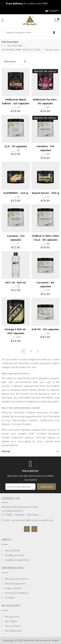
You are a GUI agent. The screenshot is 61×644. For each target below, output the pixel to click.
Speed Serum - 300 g (45, 193)
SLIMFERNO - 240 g (16, 193)
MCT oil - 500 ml (16, 282)
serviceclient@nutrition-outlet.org (32, 520)
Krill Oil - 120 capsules (45, 329)
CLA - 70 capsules (16, 146)
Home (6, 451)
